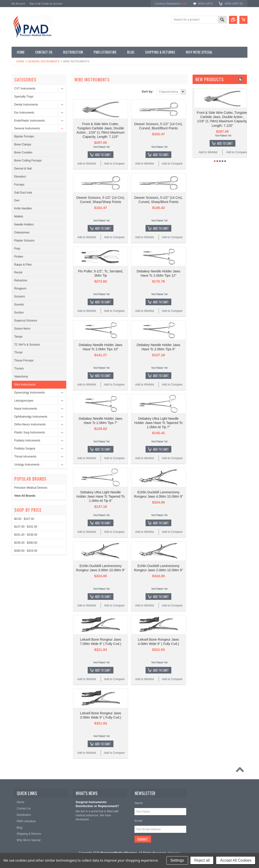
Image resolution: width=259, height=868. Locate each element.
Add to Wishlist (87, 164)
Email (138, 821)
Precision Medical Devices (31, 488)
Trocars (19, 368)
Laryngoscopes (24, 401)
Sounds (19, 305)
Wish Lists (205, 4)
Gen (17, 200)
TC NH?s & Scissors (27, 345)
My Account (18, 4)
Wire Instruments (25, 385)
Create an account (52, 4)
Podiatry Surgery (25, 449)
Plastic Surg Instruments (30, 432)
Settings (177, 860)
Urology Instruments (27, 465)
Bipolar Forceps (24, 136)
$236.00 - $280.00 (26, 543)
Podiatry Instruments (27, 440)
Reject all (202, 860)
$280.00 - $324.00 (26, 551)
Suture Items (22, 329)
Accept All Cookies (236, 860)
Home (20, 61)
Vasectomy (21, 377)
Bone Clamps (23, 144)
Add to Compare (114, 164)
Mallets (19, 216)
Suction (19, 313)
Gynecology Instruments (29, 393)
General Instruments (44, 61)
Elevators (20, 177)
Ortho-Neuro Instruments (30, 424)
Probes (19, 257)
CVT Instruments (25, 89)
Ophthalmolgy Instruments (31, 417)
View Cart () (234, 4)
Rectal (18, 272)
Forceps (19, 185)
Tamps (18, 337)
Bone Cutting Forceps (28, 161)
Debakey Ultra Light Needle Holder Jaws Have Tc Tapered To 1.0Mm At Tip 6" (101, 496)
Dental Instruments (26, 105)
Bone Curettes (23, 152)
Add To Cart (103, 155)
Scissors (19, 296)
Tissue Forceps (24, 360)
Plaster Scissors (24, 241)
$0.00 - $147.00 (24, 519)
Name (139, 803)
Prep (17, 249)
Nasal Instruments (26, 409)
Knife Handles (23, 208)
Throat (18, 352)
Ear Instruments (24, 113)
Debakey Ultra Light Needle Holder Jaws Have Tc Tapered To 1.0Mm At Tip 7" (159, 423)
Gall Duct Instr (23, 193)
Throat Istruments (25, 457)
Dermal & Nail (23, 169)
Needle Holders (24, 224)
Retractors (21, 280)
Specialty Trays (24, 97)
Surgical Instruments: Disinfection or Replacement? (97, 804)
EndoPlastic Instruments (29, 121)
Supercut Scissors (26, 321)
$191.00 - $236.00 (26, 535)
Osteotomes (22, 233)
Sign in (33, 4)
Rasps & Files (23, 265)
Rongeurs (20, 288)
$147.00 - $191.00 (26, 527)
